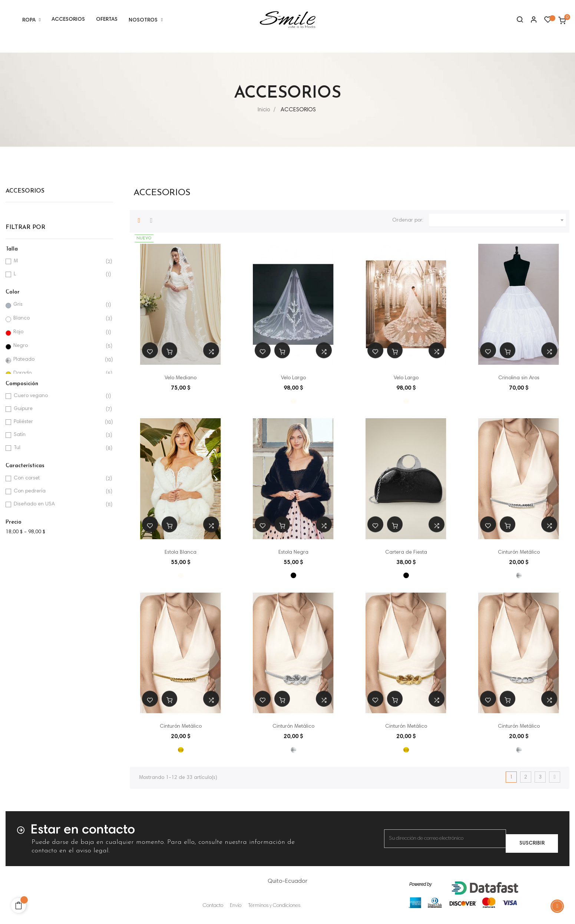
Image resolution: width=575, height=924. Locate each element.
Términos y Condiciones (274, 906)
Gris (58, 305)
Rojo (58, 332)
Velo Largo (293, 378)
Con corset (58, 479)
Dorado (58, 373)
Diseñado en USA (58, 504)
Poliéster (58, 422)
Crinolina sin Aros (519, 378)
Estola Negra (293, 553)
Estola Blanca (181, 553)
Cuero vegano (58, 396)
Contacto (213, 906)
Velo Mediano (181, 378)
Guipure (58, 409)
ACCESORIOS (25, 191)
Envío (236, 906)
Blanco (58, 319)
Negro (58, 346)
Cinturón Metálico (519, 553)
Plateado (58, 360)
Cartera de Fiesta (406, 553)
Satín (58, 435)
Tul (58, 448)
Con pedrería (58, 492)
